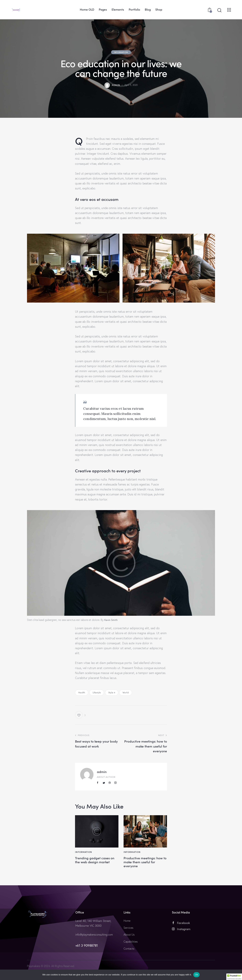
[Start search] (219, 10)
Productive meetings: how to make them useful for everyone (143, 864)
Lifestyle (97, 692)
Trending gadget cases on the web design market (97, 864)
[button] (80, 715)
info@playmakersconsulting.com (95, 938)
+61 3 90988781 (87, 948)
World (126, 692)
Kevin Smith (111, 620)
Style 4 (112, 692)
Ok (196, 975)
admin (102, 771)
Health (82, 692)
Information (121, 52)
